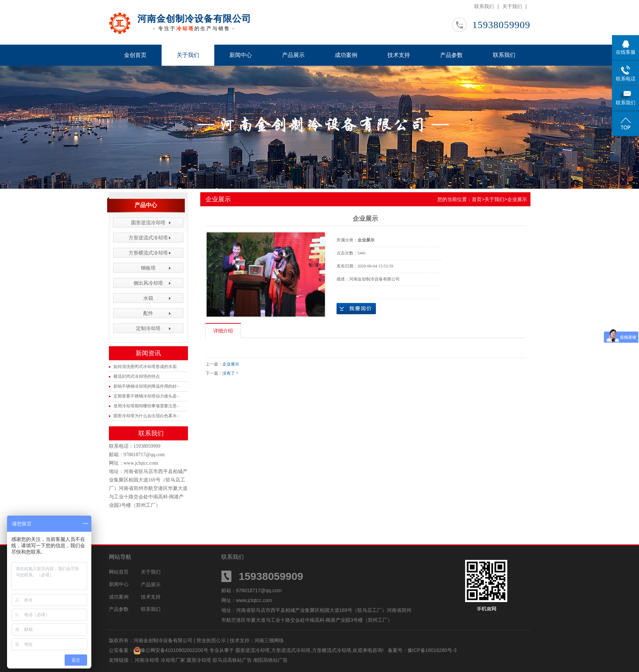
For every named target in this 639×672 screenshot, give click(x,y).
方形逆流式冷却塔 (148, 238)
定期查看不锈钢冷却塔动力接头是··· (147, 396)
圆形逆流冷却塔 (148, 222)
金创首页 (135, 55)
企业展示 (517, 199)
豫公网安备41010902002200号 (174, 650)
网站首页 (119, 572)
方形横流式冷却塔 (148, 253)
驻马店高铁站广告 (233, 660)
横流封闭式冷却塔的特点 (137, 376)
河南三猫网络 (269, 640)
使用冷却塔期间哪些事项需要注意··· (147, 406)
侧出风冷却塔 (148, 283)
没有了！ (231, 373)
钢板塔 (148, 268)
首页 (477, 199)
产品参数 (451, 55)
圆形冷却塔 (200, 660)
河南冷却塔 (148, 660)
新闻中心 (241, 55)
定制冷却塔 (148, 328)
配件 (148, 313)
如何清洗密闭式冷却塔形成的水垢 (145, 367)
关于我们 (512, 6)
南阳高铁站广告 (270, 660)
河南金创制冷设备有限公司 (194, 19)
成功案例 (346, 55)
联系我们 (484, 6)
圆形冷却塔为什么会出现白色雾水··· (147, 416)
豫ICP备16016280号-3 (432, 650)
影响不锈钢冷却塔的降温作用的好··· (147, 386)
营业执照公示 (211, 640)
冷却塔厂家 (174, 660)
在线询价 (356, 309)
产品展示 (293, 55)
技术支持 (399, 55)
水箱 (148, 298)
